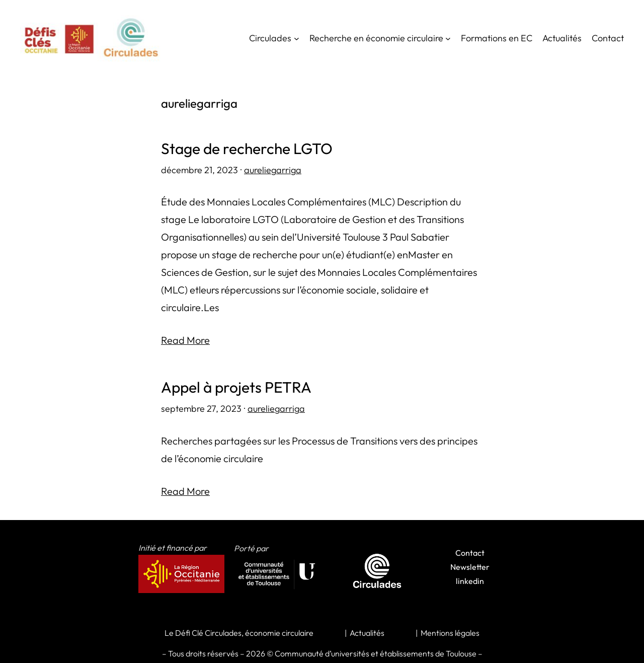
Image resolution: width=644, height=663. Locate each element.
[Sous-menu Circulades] (297, 39)
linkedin (470, 581)
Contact (470, 553)
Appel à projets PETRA (236, 387)
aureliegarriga (273, 170)
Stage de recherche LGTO (247, 149)
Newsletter (470, 567)
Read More (185, 340)
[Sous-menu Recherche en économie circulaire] (448, 39)
